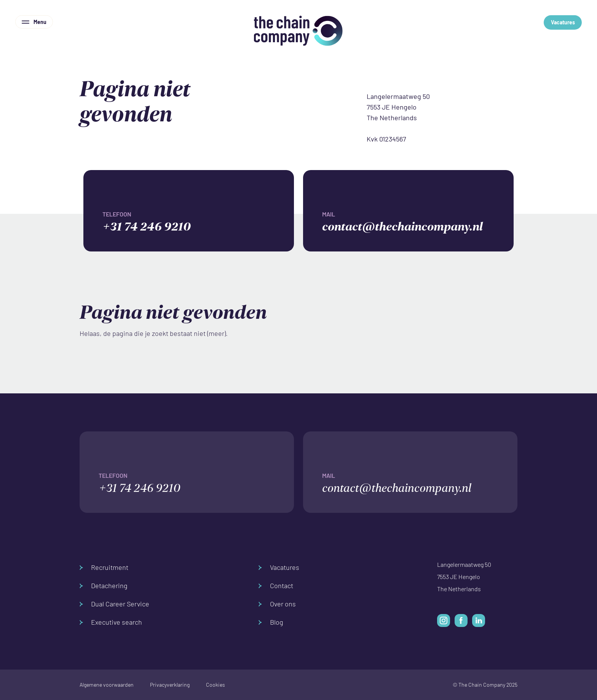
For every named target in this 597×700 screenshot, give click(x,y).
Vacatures (563, 22)
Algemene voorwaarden (107, 685)
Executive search (111, 622)
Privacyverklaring (170, 685)
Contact (276, 586)
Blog (271, 622)
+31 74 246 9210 (198, 221)
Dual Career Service (114, 604)
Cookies (215, 685)
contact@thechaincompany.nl (418, 221)
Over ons (277, 604)
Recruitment (104, 567)
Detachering (104, 586)
